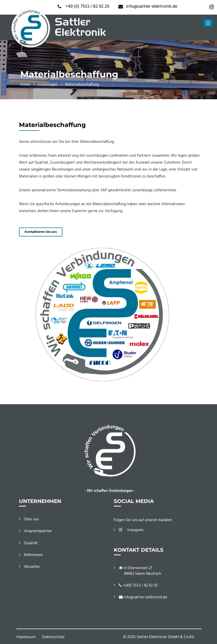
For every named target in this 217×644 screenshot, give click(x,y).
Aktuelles (32, 567)
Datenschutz (53, 637)
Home (25, 85)
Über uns (32, 519)
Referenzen (33, 555)
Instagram (131, 530)
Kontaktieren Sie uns (41, 232)
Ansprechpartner (38, 531)
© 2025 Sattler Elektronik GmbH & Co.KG (159, 637)
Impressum (26, 637)
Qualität (31, 543)
